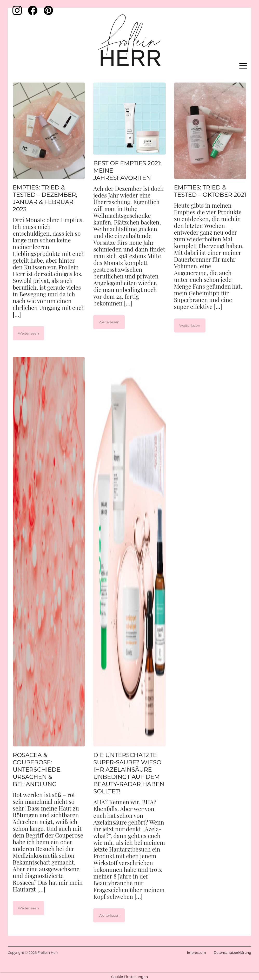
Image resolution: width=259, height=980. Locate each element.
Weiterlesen (28, 333)
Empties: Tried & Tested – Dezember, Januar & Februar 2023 (45, 198)
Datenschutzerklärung (233, 953)
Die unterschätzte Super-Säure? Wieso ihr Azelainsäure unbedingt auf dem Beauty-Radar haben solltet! (129, 773)
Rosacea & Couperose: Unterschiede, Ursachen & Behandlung (37, 770)
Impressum (196, 953)
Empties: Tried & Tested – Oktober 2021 (210, 191)
